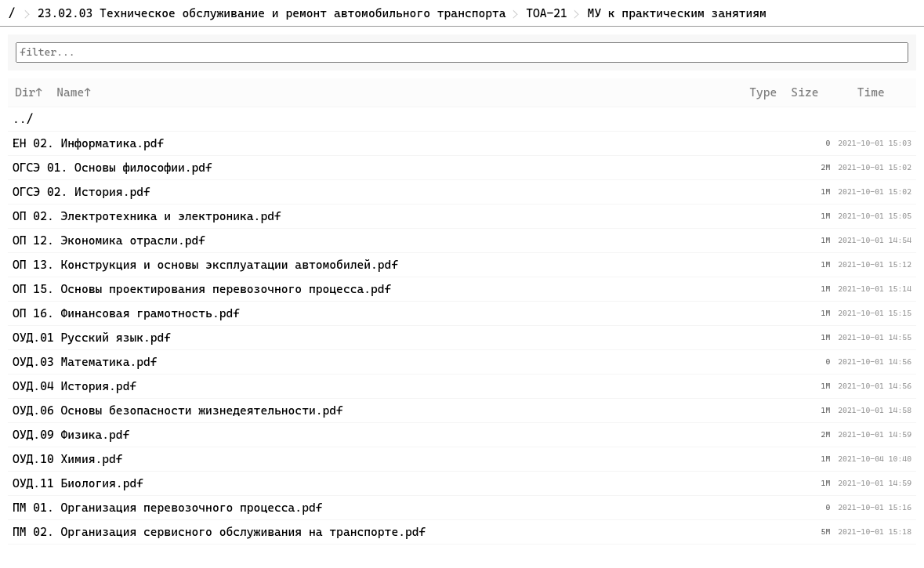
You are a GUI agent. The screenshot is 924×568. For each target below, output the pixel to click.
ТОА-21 (547, 13)
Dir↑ (29, 92)
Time (871, 92)
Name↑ (74, 92)
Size (804, 92)
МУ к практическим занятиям (677, 13)
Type (763, 92)
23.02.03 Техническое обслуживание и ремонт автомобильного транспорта (272, 13)
